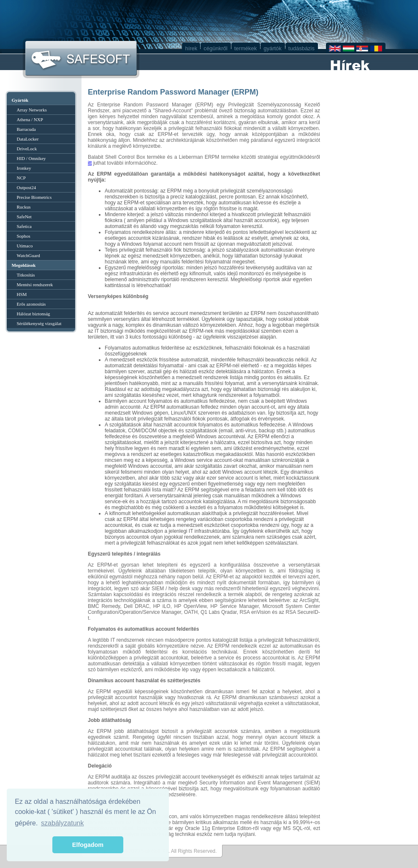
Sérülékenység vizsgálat (39, 323)
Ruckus (24, 207)
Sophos (24, 236)
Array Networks (32, 110)
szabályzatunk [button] (62, 823)
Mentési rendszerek (35, 285)
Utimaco (25, 246)
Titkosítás (26, 275)
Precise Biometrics (34, 197)
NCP (21, 178)
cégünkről (215, 48)
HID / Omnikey (31, 158)
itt (90, 163)
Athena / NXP (30, 119)
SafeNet (24, 217)
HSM (22, 294)
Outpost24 (27, 187)
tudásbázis (301, 48)
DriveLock (27, 149)
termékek (246, 48)
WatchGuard (28, 255)
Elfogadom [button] (88, 845)
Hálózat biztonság (34, 314)
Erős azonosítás (31, 304)
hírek (191, 48)
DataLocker (28, 139)
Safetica (24, 226)
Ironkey (24, 168)
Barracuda (26, 129)
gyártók (273, 48)
